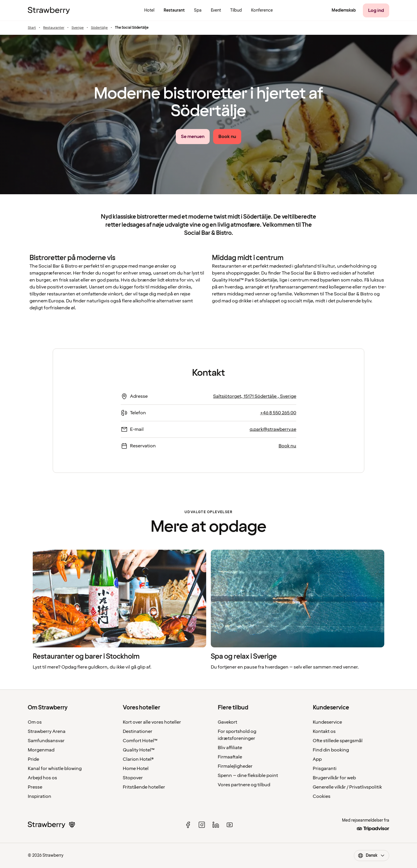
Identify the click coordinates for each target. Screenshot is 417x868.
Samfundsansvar (46, 741)
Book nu (287, 446)
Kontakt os (324, 731)
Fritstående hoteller (144, 787)
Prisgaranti (325, 769)
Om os (35, 722)
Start (32, 28)
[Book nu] (227, 137)
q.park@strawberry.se (273, 429)
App (317, 759)
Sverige (78, 28)
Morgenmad (41, 750)
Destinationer (138, 731)
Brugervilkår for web (334, 778)
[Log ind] (376, 10)
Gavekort (227, 722)
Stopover (133, 778)
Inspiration (40, 796)
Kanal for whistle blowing (55, 769)
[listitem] (119, 610)
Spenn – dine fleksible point (248, 776)
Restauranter (54, 28)
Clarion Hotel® (138, 759)
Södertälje (99, 28)
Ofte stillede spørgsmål (338, 741)
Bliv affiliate (230, 748)
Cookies (322, 796)
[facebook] (188, 825)
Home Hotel (136, 769)
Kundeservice (327, 722)
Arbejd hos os (42, 778)
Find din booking (331, 750)
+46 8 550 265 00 (278, 413)
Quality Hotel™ (139, 750)
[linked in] (216, 825)
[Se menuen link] (193, 137)
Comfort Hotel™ (140, 741)
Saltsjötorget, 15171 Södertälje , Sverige (255, 396)
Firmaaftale (230, 757)
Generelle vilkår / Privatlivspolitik (347, 787)
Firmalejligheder (235, 766)
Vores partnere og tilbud (244, 785)
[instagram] (202, 825)
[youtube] (230, 825)
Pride (33, 759)
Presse (35, 787)
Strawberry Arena (47, 731)
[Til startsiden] (49, 10)
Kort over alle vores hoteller (152, 722)
